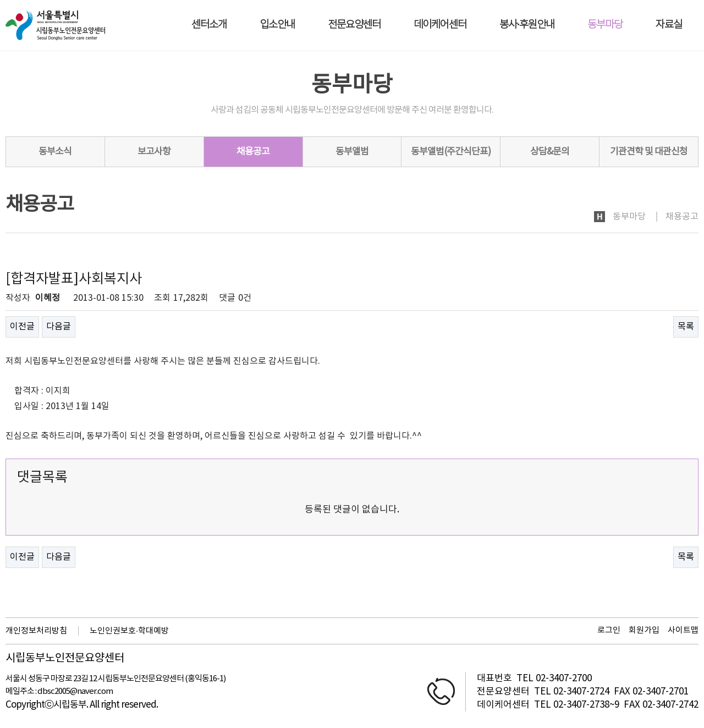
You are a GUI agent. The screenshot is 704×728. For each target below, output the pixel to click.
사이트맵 (683, 630)
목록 (686, 327)
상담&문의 (550, 152)
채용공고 (253, 152)
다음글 (59, 327)
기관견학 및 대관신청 (649, 152)
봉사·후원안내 (527, 25)
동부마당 (605, 25)
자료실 (669, 25)
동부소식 (55, 152)
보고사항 (154, 152)
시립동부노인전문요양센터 (65, 659)
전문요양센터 (354, 25)
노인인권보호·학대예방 (129, 631)
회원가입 (644, 630)
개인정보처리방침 (36, 631)
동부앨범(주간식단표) (451, 152)
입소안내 (277, 25)
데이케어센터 (440, 25)
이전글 (22, 327)
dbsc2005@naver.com (75, 691)
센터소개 (209, 25)
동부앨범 (352, 152)
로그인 (609, 630)
